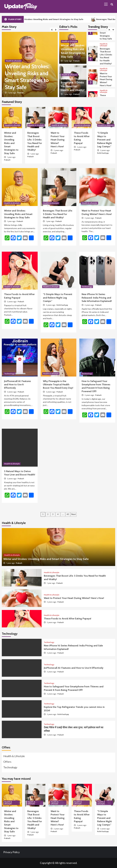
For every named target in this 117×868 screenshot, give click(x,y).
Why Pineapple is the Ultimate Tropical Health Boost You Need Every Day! (58, 385)
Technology (87, 287)
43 (68, 514)
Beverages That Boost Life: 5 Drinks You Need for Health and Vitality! (106, 56)
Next (74, 514)
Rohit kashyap (103, 153)
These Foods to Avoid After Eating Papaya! (67, 619)
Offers (7, 762)
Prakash (21, 93)
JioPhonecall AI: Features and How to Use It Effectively (18, 385)
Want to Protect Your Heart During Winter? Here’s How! (106, 79)
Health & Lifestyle (13, 61)
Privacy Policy (11, 852)
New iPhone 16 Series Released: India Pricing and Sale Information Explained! (97, 298)
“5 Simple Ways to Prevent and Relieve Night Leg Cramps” (105, 140)
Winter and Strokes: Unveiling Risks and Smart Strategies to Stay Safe (54, 19)
